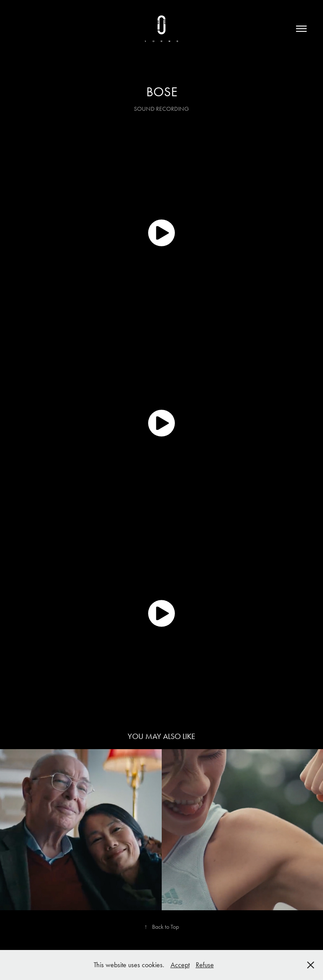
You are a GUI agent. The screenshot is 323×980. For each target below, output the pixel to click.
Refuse (205, 965)
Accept (180, 965)
